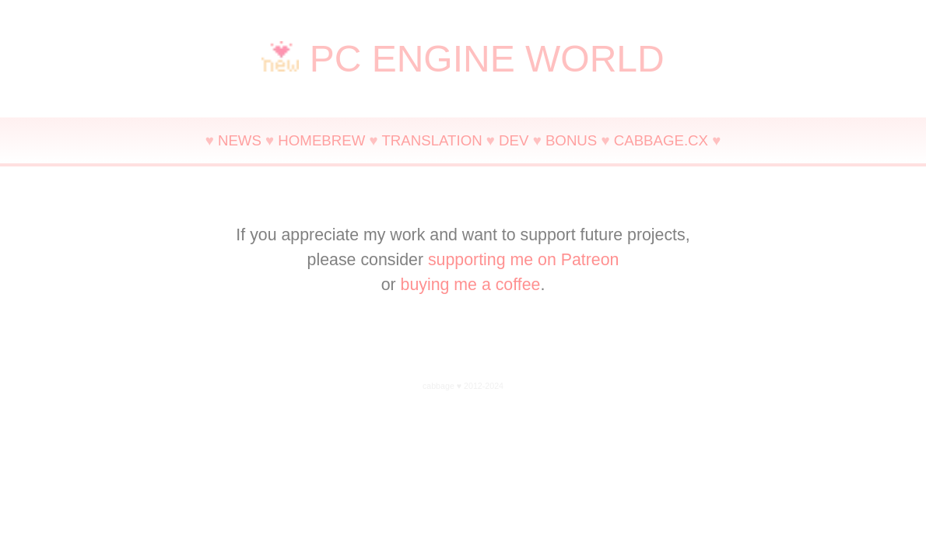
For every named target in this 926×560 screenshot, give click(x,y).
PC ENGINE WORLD (463, 59)
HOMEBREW (321, 140)
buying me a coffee (471, 285)
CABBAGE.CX (661, 140)
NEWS (240, 140)
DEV (514, 140)
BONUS (571, 140)
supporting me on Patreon (523, 260)
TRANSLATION (431, 140)
